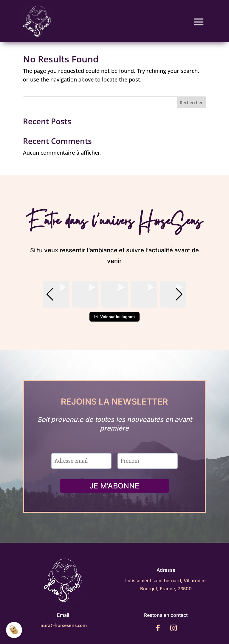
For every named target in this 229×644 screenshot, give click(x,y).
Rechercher (191, 103)
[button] (114, 303)
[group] (56, 294)
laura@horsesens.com (63, 625)
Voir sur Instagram (114, 317)
